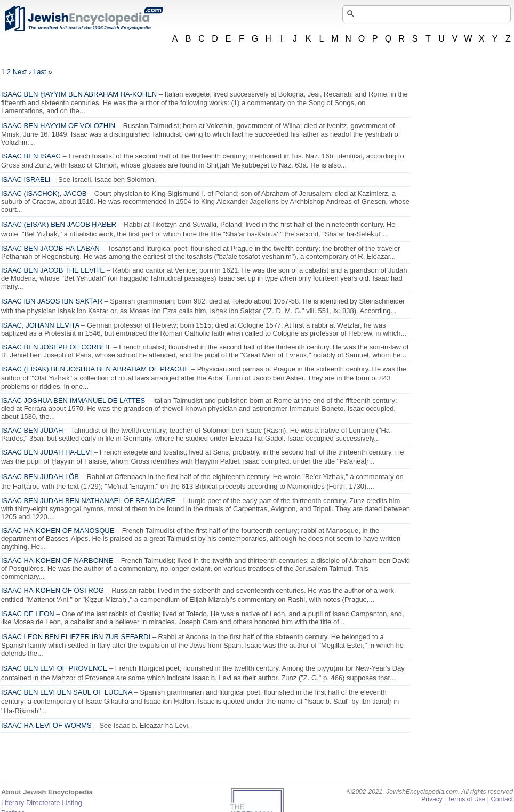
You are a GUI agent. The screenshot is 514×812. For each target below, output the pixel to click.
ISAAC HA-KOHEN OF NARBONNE (57, 560)
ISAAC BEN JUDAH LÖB (40, 477)
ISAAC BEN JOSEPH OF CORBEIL (56, 347)
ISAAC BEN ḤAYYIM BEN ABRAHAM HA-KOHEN (79, 94)
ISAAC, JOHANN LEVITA (40, 325)
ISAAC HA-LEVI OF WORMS (46, 725)
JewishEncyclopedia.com (83, 19)
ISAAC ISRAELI (26, 180)
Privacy (432, 799)
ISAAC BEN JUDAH (32, 430)
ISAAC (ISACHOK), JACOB (44, 193)
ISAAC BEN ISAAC (31, 156)
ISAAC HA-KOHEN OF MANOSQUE (58, 531)
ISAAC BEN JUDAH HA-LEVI (47, 452)
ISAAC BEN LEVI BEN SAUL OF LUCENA (67, 692)
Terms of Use (466, 799)
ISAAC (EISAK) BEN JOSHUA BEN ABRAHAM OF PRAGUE (95, 369)
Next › (22, 72)
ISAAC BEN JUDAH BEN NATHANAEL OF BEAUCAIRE (88, 501)
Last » (42, 72)
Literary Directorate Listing (42, 803)
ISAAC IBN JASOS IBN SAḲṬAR (52, 301)
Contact (502, 799)
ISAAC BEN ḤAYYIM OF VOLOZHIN (58, 126)
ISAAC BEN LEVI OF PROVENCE (54, 668)
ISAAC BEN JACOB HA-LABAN (50, 248)
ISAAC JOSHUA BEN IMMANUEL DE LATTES (73, 400)
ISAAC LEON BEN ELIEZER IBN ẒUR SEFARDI (76, 637)
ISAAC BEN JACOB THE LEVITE (53, 270)
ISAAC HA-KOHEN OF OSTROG (53, 590)
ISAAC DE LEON (28, 614)
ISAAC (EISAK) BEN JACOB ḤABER (59, 224)
